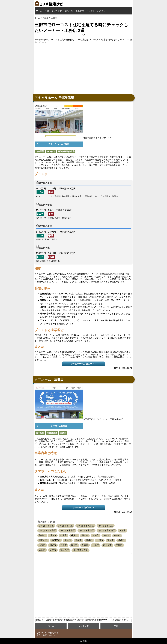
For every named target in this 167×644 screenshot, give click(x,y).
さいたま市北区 (65, 526)
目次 (84, 641)
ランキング (57, 11)
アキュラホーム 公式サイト (83, 364)
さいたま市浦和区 (47, 530)
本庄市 (117, 535)
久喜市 (85, 545)
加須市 (106, 535)
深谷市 (89, 540)
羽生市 (68, 540)
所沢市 (85, 535)
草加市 (111, 540)
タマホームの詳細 (59, 426)
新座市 (64, 545)
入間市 (42, 545)
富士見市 (107, 545)
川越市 (123, 530)
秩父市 (74, 535)
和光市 (53, 545)
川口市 (53, 535)
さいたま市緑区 (87, 530)
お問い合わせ (49, 635)
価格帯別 (69, 11)
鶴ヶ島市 (65, 550)
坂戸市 (53, 550)
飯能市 (96, 535)
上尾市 (100, 540)
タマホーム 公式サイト (83, 508)
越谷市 (121, 540)
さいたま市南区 (67, 530)
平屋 (47, 11)
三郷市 (119, 545)
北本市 (96, 545)
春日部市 (56, 540)
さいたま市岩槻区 (107, 530)
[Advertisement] (83, 68)
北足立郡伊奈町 (80, 550)
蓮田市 (42, 550)
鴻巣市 (78, 540)
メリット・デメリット (97, 11)
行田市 (64, 535)
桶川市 (74, 545)
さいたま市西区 (46, 526)
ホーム (39, 11)
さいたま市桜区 (106, 526)
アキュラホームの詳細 (59, 144)
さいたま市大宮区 (85, 526)
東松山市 (43, 540)
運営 (39, 635)
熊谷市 (42, 535)
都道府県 (80, 11)
